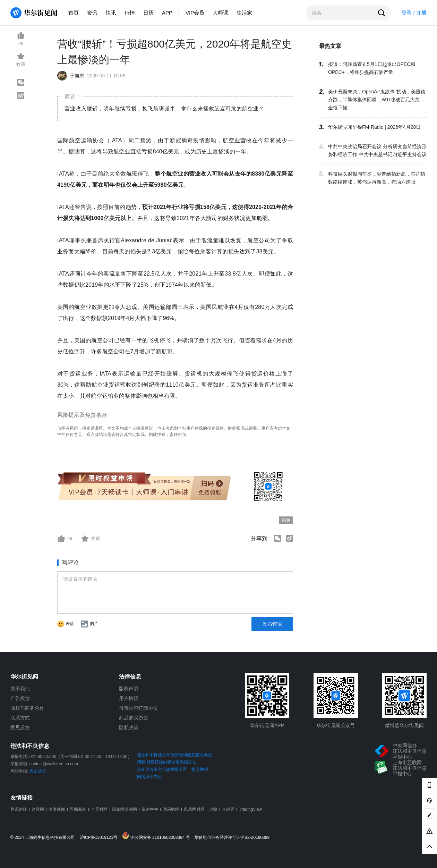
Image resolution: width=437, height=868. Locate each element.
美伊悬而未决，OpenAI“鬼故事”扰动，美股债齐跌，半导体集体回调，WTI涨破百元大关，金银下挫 (377, 100)
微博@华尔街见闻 (404, 725)
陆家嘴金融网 (125, 809)
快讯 (111, 13)
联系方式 (20, 718)
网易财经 (171, 809)
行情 (130, 13)
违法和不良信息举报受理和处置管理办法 (174, 755)
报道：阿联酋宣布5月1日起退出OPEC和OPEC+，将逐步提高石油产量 (372, 68)
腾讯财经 (19, 809)
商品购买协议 (134, 718)
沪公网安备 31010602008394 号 (158, 836)
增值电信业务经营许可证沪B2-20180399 (232, 838)
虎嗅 (213, 809)
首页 (74, 13)
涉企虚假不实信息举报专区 (162, 769)
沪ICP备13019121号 (100, 838)
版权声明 (129, 689)
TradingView (250, 809)
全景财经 (99, 809)
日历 (148, 13)
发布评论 (272, 624)
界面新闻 (78, 809)
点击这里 (38, 771)
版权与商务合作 (27, 708)
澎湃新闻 (57, 809)
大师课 (220, 13)
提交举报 (200, 769)
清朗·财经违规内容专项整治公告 (167, 762)
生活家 (244, 13)
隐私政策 (129, 727)
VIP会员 (195, 13)
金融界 (228, 809)
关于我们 (20, 689)
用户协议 (129, 698)
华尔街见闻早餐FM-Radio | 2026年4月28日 (374, 127)
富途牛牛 (150, 809)
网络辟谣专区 (149, 777)
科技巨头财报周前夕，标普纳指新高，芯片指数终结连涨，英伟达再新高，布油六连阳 (377, 178)
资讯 (92, 13)
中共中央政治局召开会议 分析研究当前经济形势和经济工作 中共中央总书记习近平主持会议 (377, 150)
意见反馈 (20, 727)
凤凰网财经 (194, 809)
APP (167, 13)
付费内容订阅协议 (138, 708)
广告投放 (20, 698)
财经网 (38, 809)
